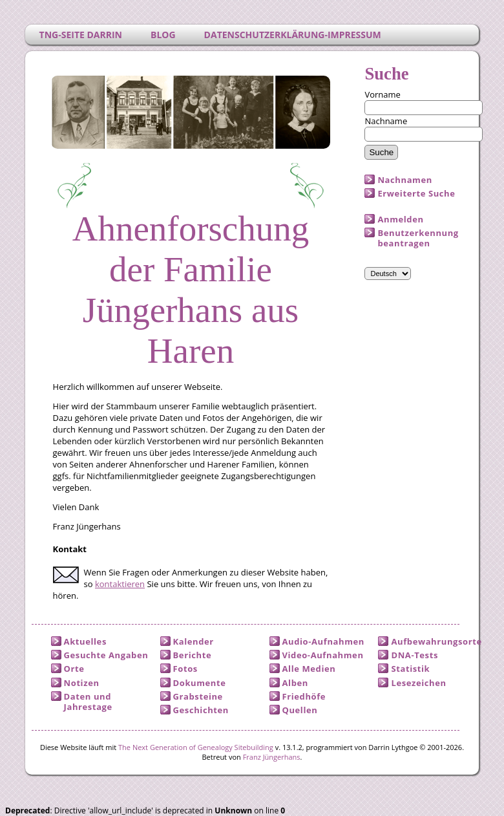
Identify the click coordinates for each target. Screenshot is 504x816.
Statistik (410, 669)
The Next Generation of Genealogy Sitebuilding (196, 747)
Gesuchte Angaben (106, 655)
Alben (295, 683)
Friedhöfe (304, 696)
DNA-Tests (415, 655)
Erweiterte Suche (416, 193)
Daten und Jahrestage (88, 702)
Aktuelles (85, 641)
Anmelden (400, 219)
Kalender (194, 641)
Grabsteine (198, 696)
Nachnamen (404, 180)
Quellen (300, 710)
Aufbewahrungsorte (436, 641)
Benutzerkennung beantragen (418, 238)
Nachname (386, 121)
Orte (74, 669)
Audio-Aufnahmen (323, 641)
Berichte (193, 655)
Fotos (185, 669)
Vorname (382, 94)
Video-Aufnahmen (323, 655)
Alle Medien (309, 669)
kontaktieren (120, 584)
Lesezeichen (418, 683)
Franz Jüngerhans (272, 757)
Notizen (82, 683)
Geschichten (201, 710)
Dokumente (200, 683)
